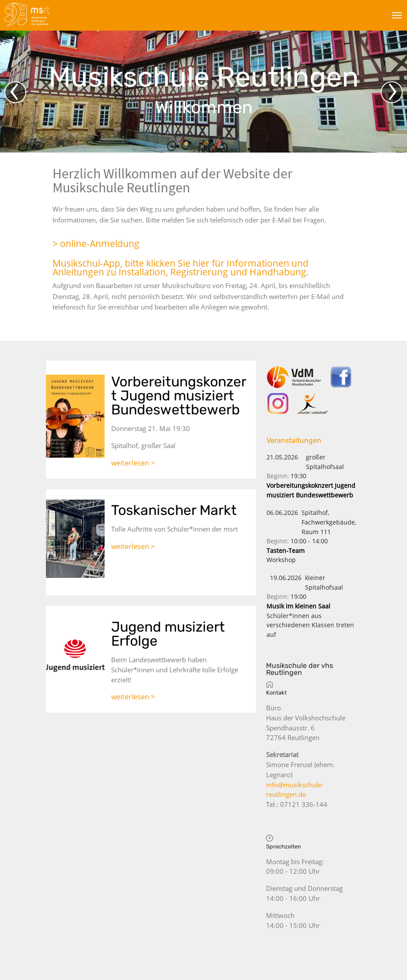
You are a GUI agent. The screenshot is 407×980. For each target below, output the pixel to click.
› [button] (393, 92)
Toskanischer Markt (174, 510)
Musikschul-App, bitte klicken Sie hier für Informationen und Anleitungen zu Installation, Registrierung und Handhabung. (181, 268)
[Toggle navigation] (397, 15)
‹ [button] (14, 92)
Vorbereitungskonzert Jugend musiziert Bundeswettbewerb (179, 396)
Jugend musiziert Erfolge (168, 634)
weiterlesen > (133, 463)
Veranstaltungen (294, 440)
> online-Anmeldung (96, 243)
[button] (186, 144)
